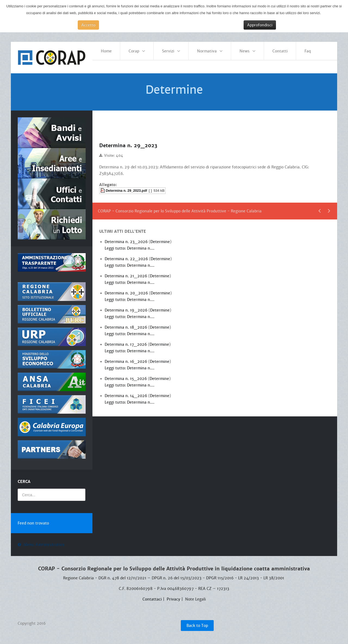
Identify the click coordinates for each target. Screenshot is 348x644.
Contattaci (152, 596)
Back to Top (197, 622)
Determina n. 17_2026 (126, 341)
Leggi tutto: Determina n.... (130, 245)
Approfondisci (260, 25)
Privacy (173, 596)
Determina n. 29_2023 (131, 142)
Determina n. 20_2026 (127, 290)
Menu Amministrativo (44, 542)
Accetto (88, 25)
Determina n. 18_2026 (126, 324)
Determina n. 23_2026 (127, 238)
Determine (160, 238)
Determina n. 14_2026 (126, 392)
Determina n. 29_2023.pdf (126, 187)
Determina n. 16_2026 (126, 358)
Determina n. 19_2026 (127, 307)
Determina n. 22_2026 (127, 256)
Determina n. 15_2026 (126, 375)
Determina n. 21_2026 (126, 273)
